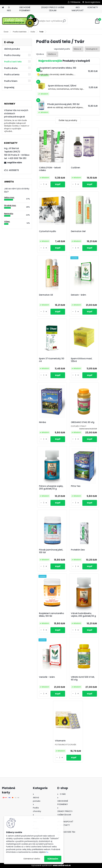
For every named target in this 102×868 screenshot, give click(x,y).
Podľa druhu (11, 68)
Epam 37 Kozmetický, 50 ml (52, 360)
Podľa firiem (11, 81)
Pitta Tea (76, 486)
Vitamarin (60, 741)
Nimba (42, 422)
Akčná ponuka (12, 49)
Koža (33, 32)
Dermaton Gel (78, 231)
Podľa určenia (12, 75)
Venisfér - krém (47, 677)
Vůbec (7, 222)
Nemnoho (9, 214)
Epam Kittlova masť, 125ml (82, 360)
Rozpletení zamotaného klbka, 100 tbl (51, 615)
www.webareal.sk (62, 865)
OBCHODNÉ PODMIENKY (25, 9)
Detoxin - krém (78, 295)
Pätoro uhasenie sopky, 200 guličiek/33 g (51, 487)
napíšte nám (15, 163)
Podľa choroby (12, 55)
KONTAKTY (93, 7)
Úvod (6, 32)
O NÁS (9, 9)
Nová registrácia (93, 2)
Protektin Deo (78, 550)
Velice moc (9, 198)
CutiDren (76, 168)
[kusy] (44, 184)
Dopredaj (9, 87)
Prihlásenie (75, 2)
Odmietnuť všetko (32, 859)
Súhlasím (53, 859)
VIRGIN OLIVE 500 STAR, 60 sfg (83, 678)
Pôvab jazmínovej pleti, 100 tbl (51, 551)
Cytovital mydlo (47, 231)
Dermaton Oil (46, 295)
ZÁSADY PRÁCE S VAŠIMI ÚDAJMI (53, 9)
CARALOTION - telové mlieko (50, 169)
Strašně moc (10, 205)
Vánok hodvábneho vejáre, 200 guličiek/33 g (83, 615)
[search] (64, 22)
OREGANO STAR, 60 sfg (83, 422)
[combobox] (78, 49)
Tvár (41, 32)
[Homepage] (3, 8)
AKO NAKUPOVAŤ (78, 9)
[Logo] (20, 21)
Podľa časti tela (20, 32)
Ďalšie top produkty (68, 120)
